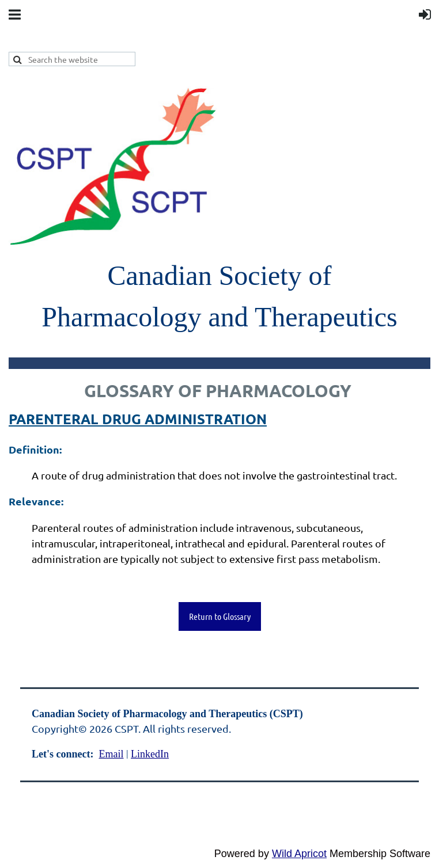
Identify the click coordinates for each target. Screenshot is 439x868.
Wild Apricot (299, 854)
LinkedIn (150, 754)
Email (111, 754)
